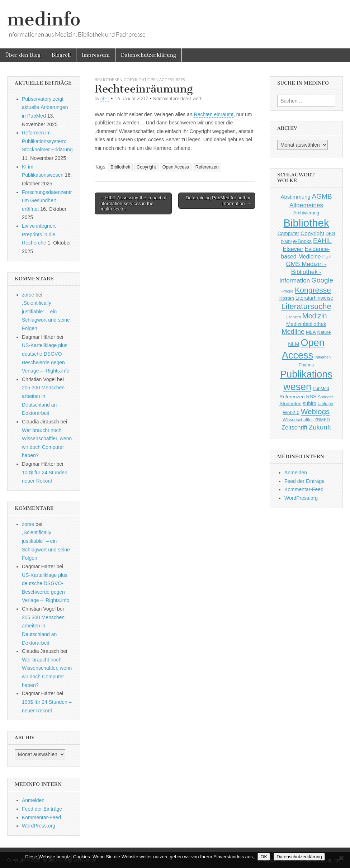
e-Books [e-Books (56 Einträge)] (302, 241)
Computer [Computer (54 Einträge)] (288, 234)
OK (264, 857)
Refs (180, 79)
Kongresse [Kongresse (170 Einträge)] (313, 290)
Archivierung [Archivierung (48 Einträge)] (306, 213)
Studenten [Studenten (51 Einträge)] (290, 404)
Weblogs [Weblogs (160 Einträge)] (315, 411)
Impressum (96, 55)
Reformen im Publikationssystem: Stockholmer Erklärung (47, 141)
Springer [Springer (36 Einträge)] (325, 397)
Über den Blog (23, 55)
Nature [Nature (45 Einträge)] (324, 332)
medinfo (44, 19)
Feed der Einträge (42, 809)
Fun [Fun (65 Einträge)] (327, 257)
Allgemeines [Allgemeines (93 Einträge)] (306, 205)
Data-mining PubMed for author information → (218, 201)
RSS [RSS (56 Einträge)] (311, 397)
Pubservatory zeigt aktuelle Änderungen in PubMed (45, 107)
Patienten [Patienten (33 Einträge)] (323, 357)
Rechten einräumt (214, 114)
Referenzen (207, 167)
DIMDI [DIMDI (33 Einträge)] (286, 242)
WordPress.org (39, 826)
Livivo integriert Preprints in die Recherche (39, 234)
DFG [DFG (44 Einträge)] (330, 234)
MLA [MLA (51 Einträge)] (311, 332)
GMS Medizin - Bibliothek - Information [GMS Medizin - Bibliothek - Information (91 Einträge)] (303, 272)
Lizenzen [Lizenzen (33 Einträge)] (293, 317)
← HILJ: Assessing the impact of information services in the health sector (133, 203)
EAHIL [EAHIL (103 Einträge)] (322, 241)
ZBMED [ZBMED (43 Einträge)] (322, 420)
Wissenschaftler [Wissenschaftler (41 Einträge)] (298, 420)
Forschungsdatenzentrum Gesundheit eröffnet (47, 201)
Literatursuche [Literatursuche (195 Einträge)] (306, 306)
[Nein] (341, 858)
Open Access (161, 79)
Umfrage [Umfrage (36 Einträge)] (325, 404)
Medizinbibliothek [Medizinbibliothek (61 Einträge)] (306, 324)
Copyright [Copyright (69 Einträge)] (312, 233)
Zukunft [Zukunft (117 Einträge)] (320, 427)
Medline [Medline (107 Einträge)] (293, 332)
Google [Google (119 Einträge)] (322, 280)
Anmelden (33, 800)
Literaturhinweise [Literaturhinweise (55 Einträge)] (314, 298)
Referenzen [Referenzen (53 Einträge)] (292, 397)
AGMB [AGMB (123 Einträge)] (322, 196)
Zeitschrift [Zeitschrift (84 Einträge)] (294, 428)
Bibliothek (120, 167)
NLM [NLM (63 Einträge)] (294, 344)
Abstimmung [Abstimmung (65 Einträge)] (295, 197)
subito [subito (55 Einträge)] (310, 403)
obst (105, 98)
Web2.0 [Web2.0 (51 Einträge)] (291, 412)
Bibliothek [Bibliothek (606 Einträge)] (306, 223)
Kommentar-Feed (41, 817)
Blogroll (61, 55)
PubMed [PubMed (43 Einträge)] (321, 389)
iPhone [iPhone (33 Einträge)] (287, 291)
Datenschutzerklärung (148, 55)
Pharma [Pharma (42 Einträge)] (306, 365)
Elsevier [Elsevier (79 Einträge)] (293, 249)
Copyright (135, 79)
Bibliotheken (108, 79)
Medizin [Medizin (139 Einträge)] (315, 316)
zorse (28, 295)
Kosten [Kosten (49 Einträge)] (287, 298)
